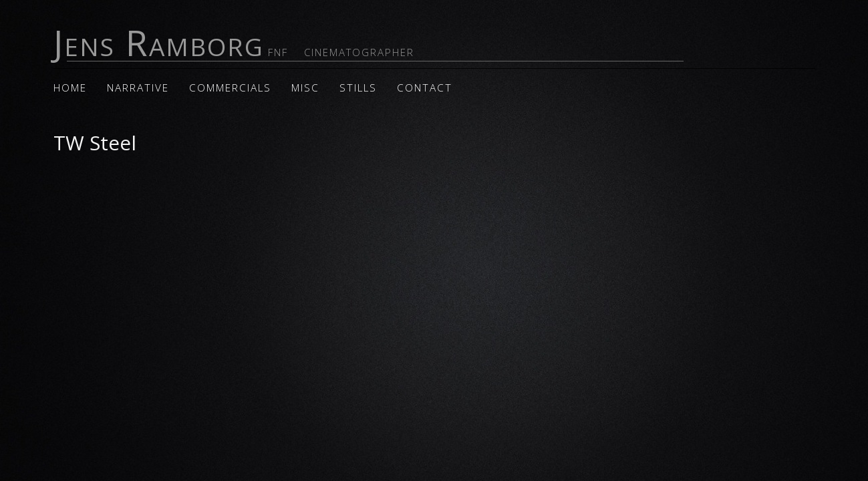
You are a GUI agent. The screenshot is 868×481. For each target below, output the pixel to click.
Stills (358, 88)
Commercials (230, 88)
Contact (425, 88)
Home (70, 88)
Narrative (138, 88)
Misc (305, 88)
